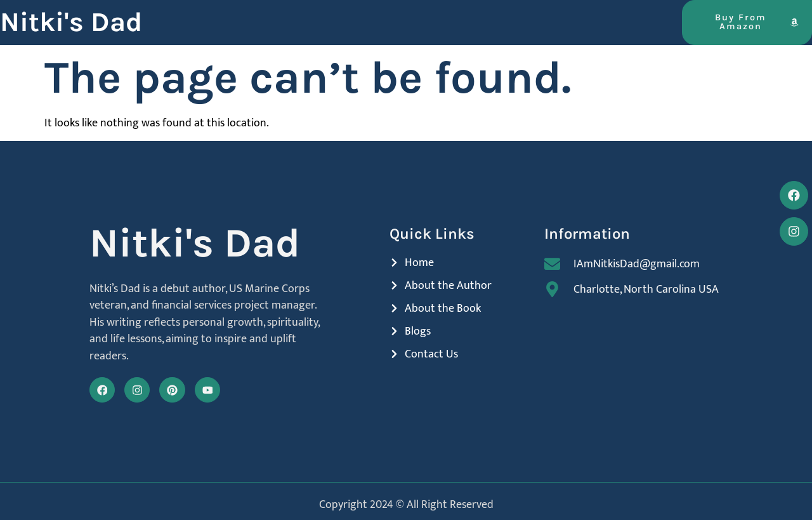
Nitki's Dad (71, 22)
